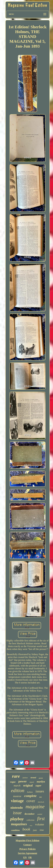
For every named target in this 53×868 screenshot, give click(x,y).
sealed (40, 814)
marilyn (41, 782)
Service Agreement (27, 853)
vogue (13, 782)
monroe (17, 796)
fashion (25, 778)
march (17, 786)
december (29, 814)
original (28, 785)
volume (40, 824)
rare (16, 776)
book (26, 829)
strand (33, 778)
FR (30, 857)
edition (18, 790)
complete (30, 796)
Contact (28, 845)
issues (40, 791)
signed (32, 782)
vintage (17, 801)
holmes (30, 792)
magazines (19, 824)
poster (41, 778)
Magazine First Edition (27, 840)
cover (31, 801)
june (35, 830)
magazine (35, 807)
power (23, 781)
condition (15, 830)
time (42, 830)
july (41, 797)
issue (17, 813)
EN (25, 857)
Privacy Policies (27, 849)
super (38, 786)
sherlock (41, 802)
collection (30, 820)
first (41, 819)
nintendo (17, 808)
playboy (17, 819)
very (31, 825)
